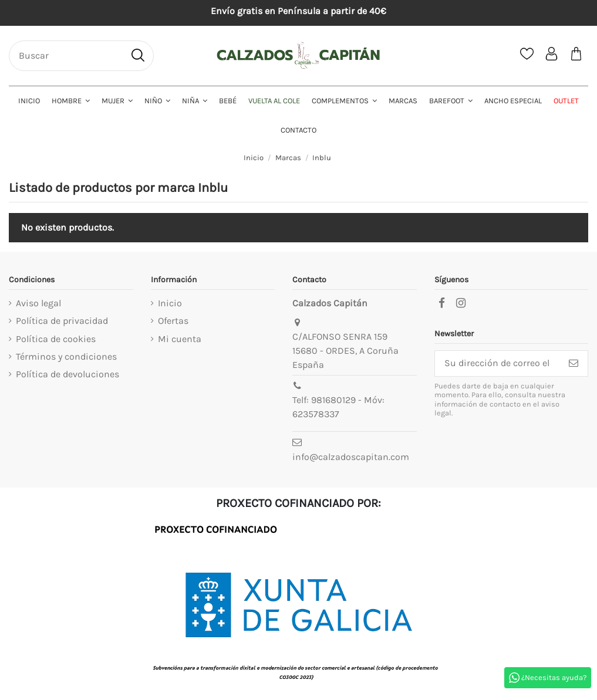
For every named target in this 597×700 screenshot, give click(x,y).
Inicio (170, 303)
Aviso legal (38, 303)
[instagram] (461, 303)
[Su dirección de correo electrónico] (497, 363)
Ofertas (173, 321)
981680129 (333, 400)
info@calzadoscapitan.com (351, 457)
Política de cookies (56, 339)
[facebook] (441, 303)
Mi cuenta (180, 339)
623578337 (316, 414)
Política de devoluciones (68, 374)
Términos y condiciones (66, 356)
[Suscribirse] (574, 363)
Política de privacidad (62, 321)
